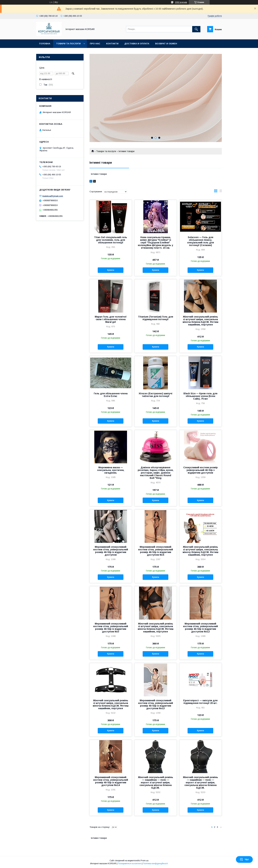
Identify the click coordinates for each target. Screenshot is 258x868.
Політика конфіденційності (155, 864)
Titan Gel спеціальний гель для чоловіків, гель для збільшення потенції (111, 240)
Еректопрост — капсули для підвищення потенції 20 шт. (200, 702)
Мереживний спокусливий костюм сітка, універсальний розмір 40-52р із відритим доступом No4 (156, 551)
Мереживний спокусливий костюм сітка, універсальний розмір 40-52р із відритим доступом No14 (111, 781)
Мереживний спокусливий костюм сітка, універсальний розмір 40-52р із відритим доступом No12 (200, 628)
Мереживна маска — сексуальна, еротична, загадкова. (111, 470)
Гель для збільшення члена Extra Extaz (111, 395)
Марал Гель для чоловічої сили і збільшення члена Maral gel (111, 319)
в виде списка (220, 192)
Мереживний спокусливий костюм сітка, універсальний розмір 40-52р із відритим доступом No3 (111, 628)
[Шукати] (196, 29)
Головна (45, 44)
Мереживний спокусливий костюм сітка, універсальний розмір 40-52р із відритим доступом (111, 551)
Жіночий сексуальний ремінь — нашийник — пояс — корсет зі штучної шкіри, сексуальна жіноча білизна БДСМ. (156, 782)
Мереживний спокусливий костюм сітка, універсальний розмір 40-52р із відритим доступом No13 (156, 704)
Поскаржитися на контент (130, 864)
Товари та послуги (68, 44)
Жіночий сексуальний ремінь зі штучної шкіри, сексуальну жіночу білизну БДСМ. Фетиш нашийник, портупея (200, 551)
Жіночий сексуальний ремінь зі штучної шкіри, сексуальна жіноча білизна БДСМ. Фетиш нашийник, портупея (200, 321)
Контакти (112, 44)
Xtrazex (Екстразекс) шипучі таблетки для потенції (155, 395)
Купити (111, 270)
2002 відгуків (181, 2)
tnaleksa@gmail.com (53, 196)
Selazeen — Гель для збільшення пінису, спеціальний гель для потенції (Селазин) (200, 241)
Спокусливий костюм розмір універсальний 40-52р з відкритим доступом (200, 470)
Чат (244, 859)
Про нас (95, 44)
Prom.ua (145, 861)
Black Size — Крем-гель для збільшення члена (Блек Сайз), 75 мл (200, 396)
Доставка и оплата (137, 44)
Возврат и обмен (166, 44)
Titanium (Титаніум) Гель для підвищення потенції (156, 318)
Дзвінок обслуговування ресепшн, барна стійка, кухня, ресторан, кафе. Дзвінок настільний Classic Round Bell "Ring (156, 473)
